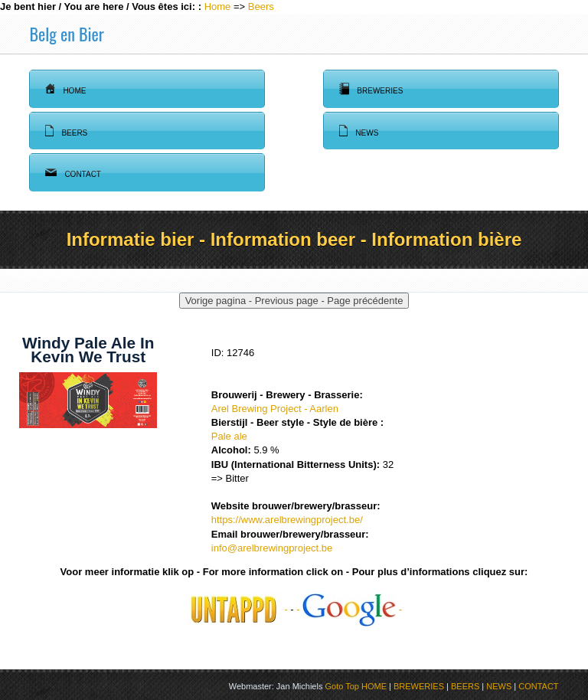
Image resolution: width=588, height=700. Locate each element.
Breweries (371, 89)
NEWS (499, 686)
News (359, 131)
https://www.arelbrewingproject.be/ (287, 520)
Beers (261, 7)
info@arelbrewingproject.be (272, 548)
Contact (73, 172)
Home (218, 7)
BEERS (465, 686)
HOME (374, 686)
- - (349, 609)
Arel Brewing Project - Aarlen (275, 409)
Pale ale (229, 436)
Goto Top (341, 686)
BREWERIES (419, 686)
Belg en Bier (66, 34)
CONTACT (538, 686)
